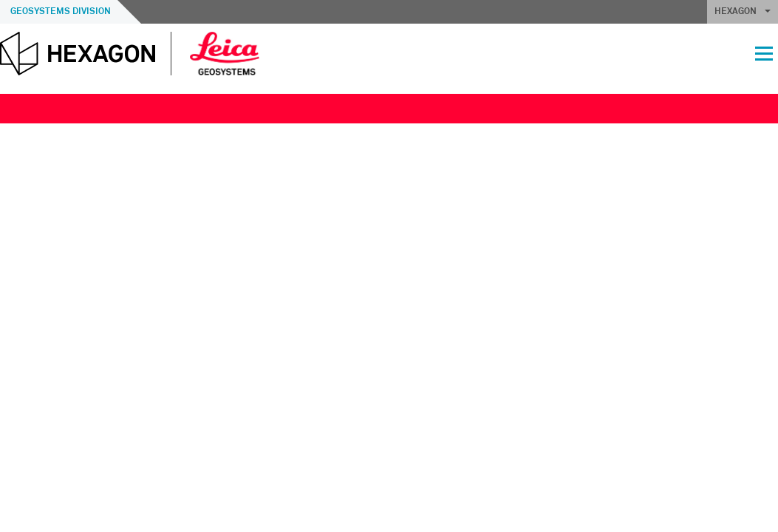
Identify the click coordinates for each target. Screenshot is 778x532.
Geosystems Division (61, 12)
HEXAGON (743, 12)
